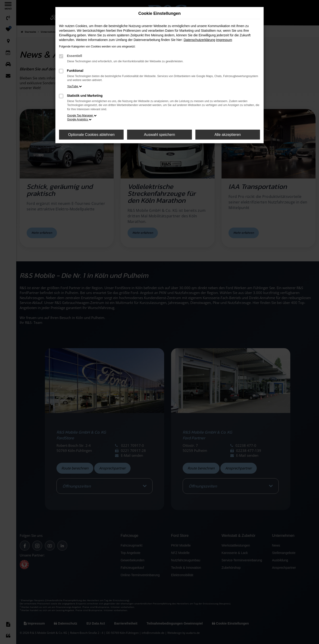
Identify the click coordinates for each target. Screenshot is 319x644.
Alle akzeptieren (228, 135)
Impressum (224, 40)
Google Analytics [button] (79, 119)
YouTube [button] (74, 86)
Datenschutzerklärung (199, 40)
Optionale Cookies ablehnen (91, 135)
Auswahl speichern (159, 135)
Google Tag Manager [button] (82, 116)
